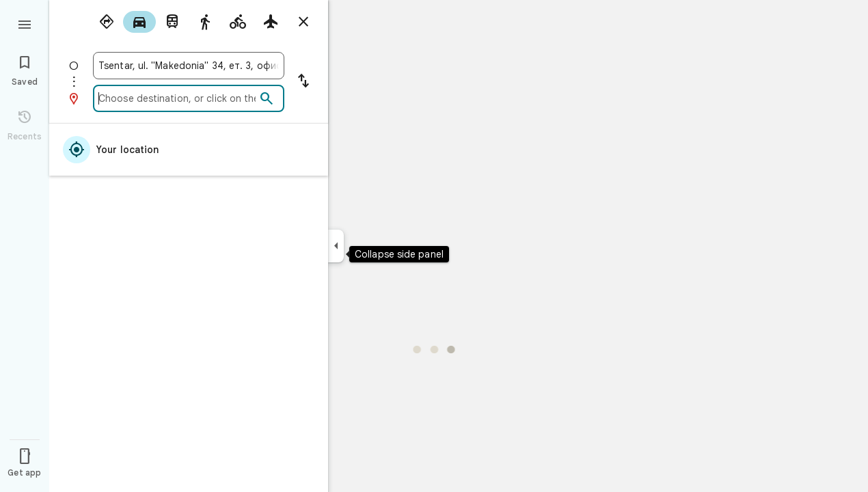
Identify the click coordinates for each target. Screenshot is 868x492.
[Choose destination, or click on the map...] (177, 98)
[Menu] (25, 23)
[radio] (107, 22)
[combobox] (189, 66)
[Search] (267, 99)
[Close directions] (303, 22)
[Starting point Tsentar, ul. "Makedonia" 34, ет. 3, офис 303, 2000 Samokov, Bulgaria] (189, 66)
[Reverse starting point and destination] (303, 82)
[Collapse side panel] (336, 246)
